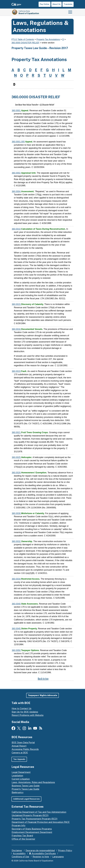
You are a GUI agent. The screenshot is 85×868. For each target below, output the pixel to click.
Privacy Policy (65, 851)
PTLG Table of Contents (23, 39)
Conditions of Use (20, 857)
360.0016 (16, 329)
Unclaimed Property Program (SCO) (30, 815)
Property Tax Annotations (48, 39)
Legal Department (21, 772)
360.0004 (16, 191)
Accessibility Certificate (42, 854)
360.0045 (16, 629)
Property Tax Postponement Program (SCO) (35, 819)
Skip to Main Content (42, 0)
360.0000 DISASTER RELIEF (26, 43)
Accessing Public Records (25, 749)
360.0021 (16, 432)
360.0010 (16, 229)
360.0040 (16, 604)
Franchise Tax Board (22, 836)
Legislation (17, 776)
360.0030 (16, 513)
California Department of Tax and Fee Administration (39, 812)
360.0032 (16, 541)
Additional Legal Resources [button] (27, 799)
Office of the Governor (23, 839)
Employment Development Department (32, 832)
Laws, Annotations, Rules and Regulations (33, 782)
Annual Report (19, 746)
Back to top (43, 679)
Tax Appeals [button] (19, 759)
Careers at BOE (20, 753)
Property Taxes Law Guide (25, 789)
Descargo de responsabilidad (40, 851)
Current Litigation (21, 779)
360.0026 (16, 473)
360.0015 (16, 304)
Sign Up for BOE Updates (25, 712)
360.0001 (16, 111)
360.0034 (16, 579)
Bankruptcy (18, 792)
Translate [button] (68, 4)
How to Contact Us (22, 708)
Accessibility (19, 854)
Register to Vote (41, 857)
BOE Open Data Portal (23, 742)
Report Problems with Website (28, 715)
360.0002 (16, 173)
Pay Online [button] (45, 4)
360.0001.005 (18, 142)
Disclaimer (17, 851)
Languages (58, 857)
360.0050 (16, 650)
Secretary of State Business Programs (32, 829)
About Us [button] (56, 4)
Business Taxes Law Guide (26, 786)
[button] (42, 695)
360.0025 (16, 457)
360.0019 (16, 371)
